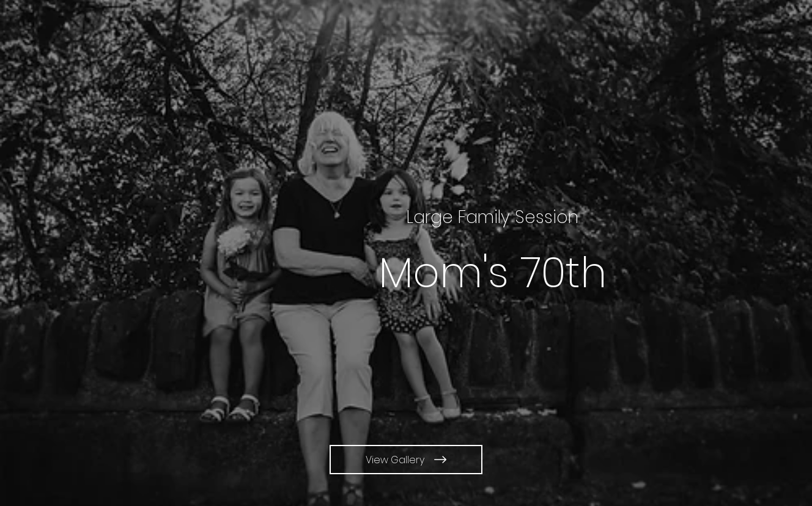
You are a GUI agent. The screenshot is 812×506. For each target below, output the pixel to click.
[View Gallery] (406, 460)
